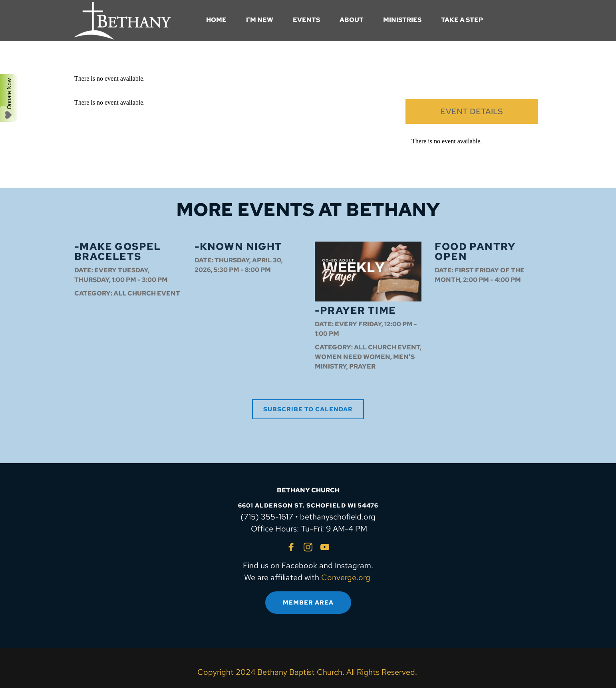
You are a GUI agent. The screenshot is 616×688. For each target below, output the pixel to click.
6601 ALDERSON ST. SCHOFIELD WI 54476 (308, 506)
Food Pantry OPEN (475, 252)
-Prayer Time (356, 310)
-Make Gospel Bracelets (118, 252)
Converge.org (346, 577)
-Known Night (238, 247)
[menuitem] (216, 20)
